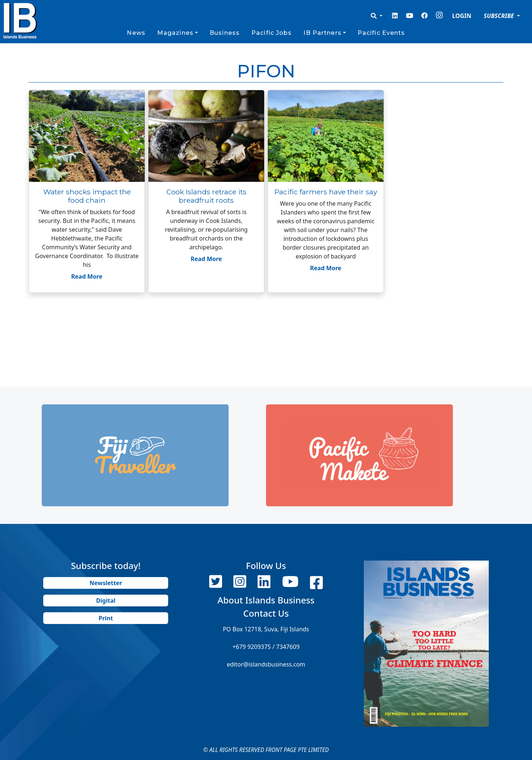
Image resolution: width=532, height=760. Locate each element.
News (136, 33)
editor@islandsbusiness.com (266, 664)
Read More (87, 276)
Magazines (175, 33)
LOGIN (462, 16)
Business (225, 33)
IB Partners (322, 33)
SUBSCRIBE (500, 16)
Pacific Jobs (271, 33)
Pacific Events (381, 33)
